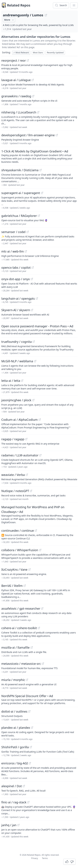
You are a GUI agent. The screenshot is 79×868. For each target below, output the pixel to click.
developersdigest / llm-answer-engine (28, 135)
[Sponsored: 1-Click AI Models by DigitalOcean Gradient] (39, 156)
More (9, 20)
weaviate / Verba (13, 475)
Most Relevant (21, 53)
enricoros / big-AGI (15, 763)
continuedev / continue (18, 531)
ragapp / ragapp (13, 439)
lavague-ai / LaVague (16, 80)
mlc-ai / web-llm (13, 251)
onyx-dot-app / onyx (16, 279)
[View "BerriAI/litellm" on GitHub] (25, 586)
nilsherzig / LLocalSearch (19, 112)
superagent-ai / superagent (21, 193)
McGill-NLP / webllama (17, 361)
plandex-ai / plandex (16, 728)
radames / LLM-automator (20, 455)
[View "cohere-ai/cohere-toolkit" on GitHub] (39, 628)
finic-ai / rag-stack (14, 802)
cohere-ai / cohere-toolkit (19, 628)
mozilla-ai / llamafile (15, 647)
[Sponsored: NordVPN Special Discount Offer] (39, 699)
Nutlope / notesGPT (15, 491)
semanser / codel (13, 232)
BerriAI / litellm (12, 586)
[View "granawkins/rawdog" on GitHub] (33, 96)
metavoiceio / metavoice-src (21, 664)
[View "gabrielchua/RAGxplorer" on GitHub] (39, 216)
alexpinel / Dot (12, 786)
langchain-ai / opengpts (18, 298)
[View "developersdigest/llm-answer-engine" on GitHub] (57, 135)
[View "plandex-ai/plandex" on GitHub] (32, 728)
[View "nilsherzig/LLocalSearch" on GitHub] (38, 112)
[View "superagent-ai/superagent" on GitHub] (42, 193)
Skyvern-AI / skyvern (16, 310)
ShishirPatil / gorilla (15, 747)
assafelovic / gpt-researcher (21, 608)
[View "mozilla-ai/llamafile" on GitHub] (32, 647)
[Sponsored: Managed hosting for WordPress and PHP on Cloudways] (39, 514)
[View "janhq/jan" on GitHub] (18, 825)
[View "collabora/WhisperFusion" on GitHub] (40, 550)
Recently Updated (55, 53)
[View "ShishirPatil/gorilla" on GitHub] (31, 747)
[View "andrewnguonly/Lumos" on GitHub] (46, 15)
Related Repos (19, 5)
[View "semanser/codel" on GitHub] (28, 232)
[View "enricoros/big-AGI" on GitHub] (30, 763)
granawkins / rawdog (16, 96)
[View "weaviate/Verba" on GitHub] (27, 475)
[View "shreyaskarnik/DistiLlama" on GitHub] (41, 170)
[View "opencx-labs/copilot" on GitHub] (33, 268)
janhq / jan (9, 825)
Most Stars (38, 53)
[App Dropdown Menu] (74, 5)
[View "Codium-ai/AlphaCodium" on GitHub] (40, 420)
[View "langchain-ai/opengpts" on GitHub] (37, 298)
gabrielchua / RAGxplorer (19, 216)
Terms (45, 858)
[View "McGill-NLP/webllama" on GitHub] (35, 361)
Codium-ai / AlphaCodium (19, 420)
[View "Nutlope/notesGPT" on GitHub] (31, 491)
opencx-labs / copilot (16, 268)
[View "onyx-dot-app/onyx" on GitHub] (32, 279)
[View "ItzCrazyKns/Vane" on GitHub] (29, 570)
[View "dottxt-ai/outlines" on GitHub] (29, 711)
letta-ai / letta (11, 381)
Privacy (35, 858)
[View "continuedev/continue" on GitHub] (36, 531)
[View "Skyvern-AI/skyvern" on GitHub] (32, 310)
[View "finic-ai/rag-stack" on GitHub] (28, 802)
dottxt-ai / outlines (14, 711)
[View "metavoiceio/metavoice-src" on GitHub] (43, 664)
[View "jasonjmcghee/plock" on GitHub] (33, 400)
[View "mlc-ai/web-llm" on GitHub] (26, 251)
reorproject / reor (14, 60)
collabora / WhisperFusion (20, 550)
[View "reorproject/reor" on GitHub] (28, 60)
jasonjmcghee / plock (16, 400)
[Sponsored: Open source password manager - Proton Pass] (39, 329)
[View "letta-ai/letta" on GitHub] (22, 381)
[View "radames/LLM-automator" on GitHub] (40, 455)
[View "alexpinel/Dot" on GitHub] (24, 786)
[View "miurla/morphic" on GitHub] (27, 680)
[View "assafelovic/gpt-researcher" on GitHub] (42, 608)
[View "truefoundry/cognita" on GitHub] (34, 342)
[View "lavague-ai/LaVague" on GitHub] (33, 80)
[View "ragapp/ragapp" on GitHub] (26, 439)
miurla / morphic (13, 680)
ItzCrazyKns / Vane (14, 570)
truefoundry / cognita (16, 342)
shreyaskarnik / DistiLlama (20, 170)
